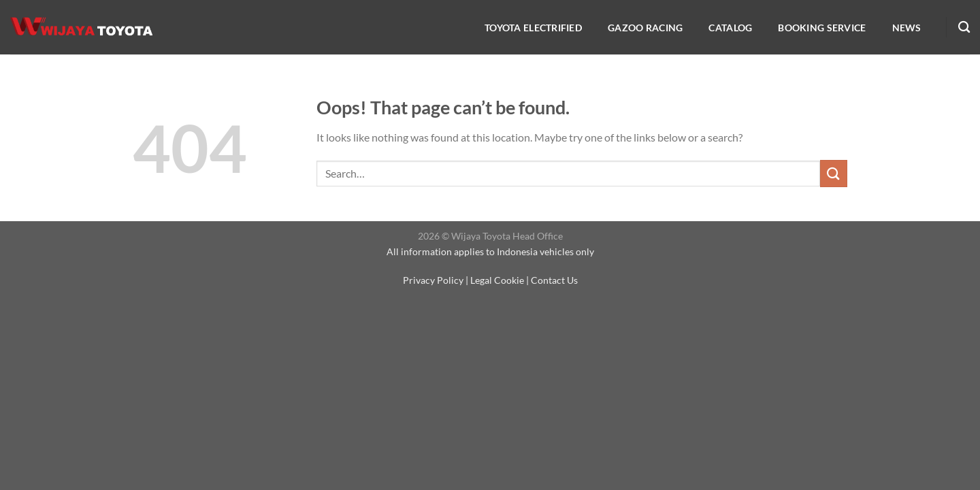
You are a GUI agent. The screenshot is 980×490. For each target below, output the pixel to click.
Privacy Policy (433, 280)
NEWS (907, 28)
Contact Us (554, 280)
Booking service (822, 28)
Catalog (730, 28)
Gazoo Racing (645, 28)
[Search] (964, 28)
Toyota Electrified (533, 28)
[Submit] (834, 173)
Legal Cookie (497, 280)
